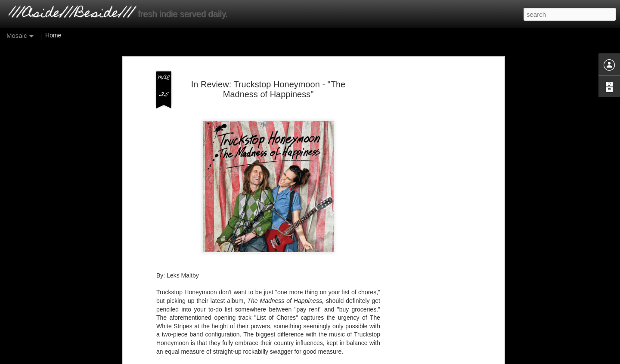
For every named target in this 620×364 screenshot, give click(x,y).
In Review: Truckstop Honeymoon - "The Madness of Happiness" (268, 89)
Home (53, 35)
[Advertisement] (428, 203)
